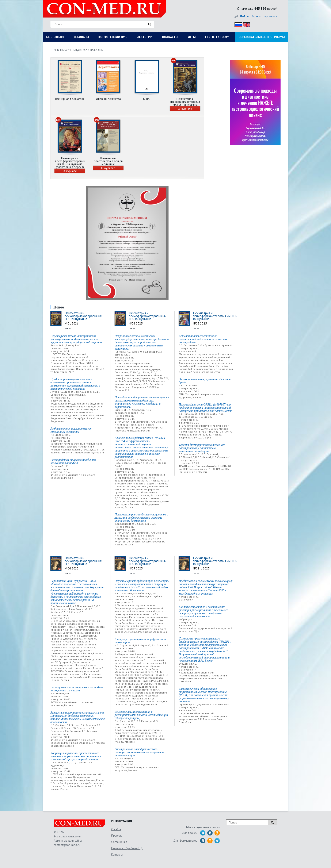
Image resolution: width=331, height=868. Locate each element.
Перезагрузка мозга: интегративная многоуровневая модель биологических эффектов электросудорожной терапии (76, 339)
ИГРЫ (192, 37)
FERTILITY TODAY (217, 37)
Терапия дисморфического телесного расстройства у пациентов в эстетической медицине (202, 448)
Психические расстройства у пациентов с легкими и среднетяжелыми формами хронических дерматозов (141, 518)
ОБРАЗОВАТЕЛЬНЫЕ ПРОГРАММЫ (262, 37)
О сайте (116, 829)
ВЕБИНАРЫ (81, 37)
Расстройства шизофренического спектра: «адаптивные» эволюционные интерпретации (139, 752)
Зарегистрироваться (265, 16)
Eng (245, 24)
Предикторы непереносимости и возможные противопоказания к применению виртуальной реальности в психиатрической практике (75, 384)
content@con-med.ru (67, 845)
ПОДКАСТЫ (170, 37)
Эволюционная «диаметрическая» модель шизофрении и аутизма (77, 689)
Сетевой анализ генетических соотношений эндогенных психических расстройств (203, 339)
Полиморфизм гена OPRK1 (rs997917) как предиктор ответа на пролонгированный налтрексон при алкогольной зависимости (205, 408)
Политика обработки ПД (127, 848)
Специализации (94, 50)
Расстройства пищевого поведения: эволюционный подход (73, 461)
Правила (117, 836)
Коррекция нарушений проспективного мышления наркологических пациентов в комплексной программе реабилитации (76, 756)
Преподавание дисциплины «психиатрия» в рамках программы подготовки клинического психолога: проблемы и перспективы (142, 402)
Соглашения (119, 842)
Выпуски (77, 50)
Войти (244, 16)
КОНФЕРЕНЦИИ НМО (113, 37)
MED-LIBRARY (55, 37)
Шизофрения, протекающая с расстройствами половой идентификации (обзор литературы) (141, 715)
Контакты (117, 854)
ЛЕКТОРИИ (145, 37)
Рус (237, 24)
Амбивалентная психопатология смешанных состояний (71, 430)
